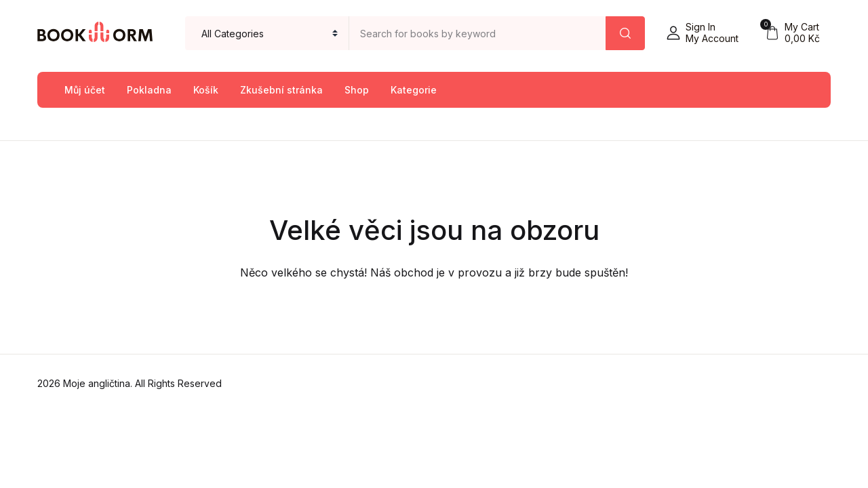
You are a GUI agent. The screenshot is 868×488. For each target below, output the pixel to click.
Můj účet (85, 90)
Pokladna (149, 90)
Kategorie (414, 90)
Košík (206, 90)
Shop (357, 90)
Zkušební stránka (281, 90)
